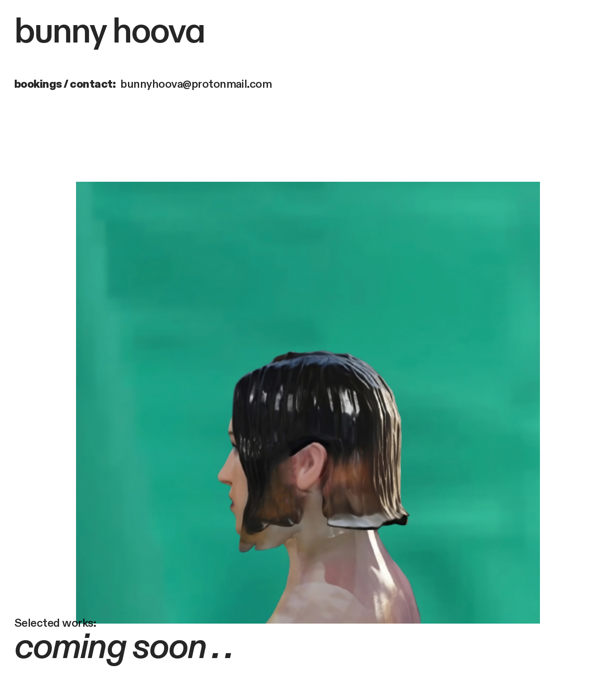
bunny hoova (109, 32)
